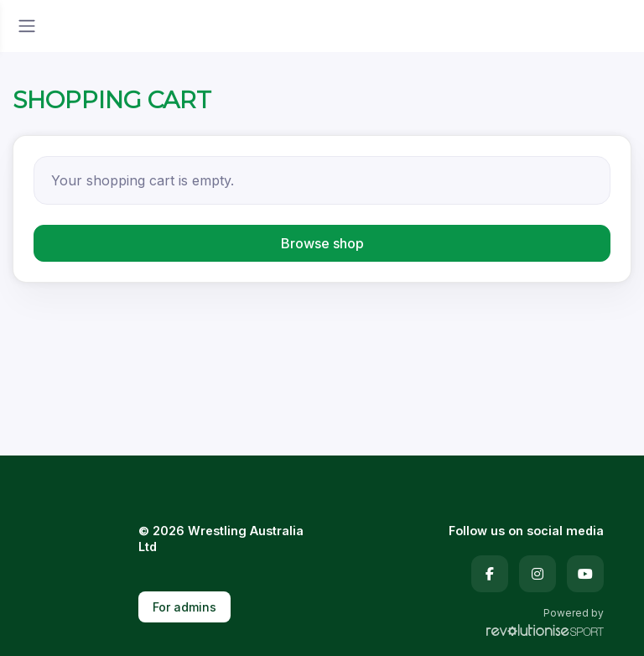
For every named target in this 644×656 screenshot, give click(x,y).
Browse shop (322, 243)
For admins (184, 607)
